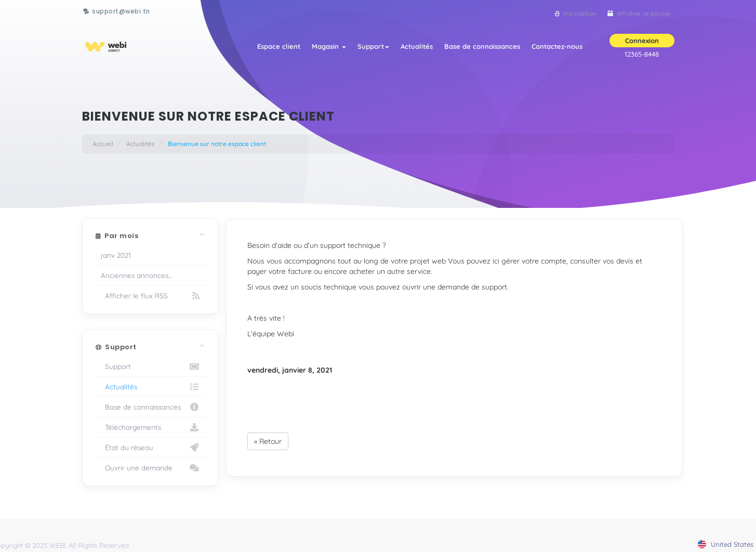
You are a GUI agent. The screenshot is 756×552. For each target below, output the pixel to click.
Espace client (274, 48)
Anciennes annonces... (136, 275)
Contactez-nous (557, 48)
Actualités (415, 48)
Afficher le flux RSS (150, 296)
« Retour (268, 441)
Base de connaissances (481, 48)
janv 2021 (116, 255)
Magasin (325, 48)
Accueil (103, 144)
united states (726, 544)
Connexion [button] (642, 42)
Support (370, 48)
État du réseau (150, 448)
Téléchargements (150, 427)
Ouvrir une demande (150, 468)
